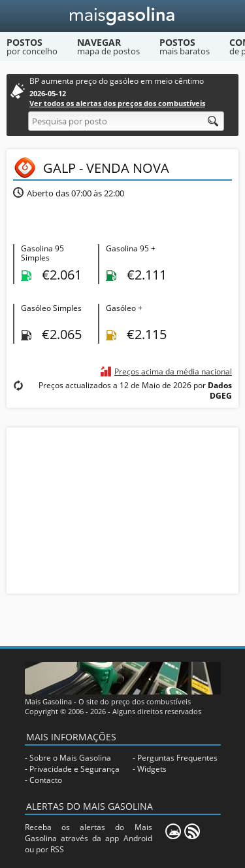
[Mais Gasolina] (122, 16)
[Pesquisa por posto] (126, 121)
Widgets (152, 769)
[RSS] (192, 831)
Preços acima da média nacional (173, 371)
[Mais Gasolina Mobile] (173, 831)
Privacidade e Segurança (74, 769)
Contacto (46, 780)
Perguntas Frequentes (177, 758)
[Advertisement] (123, 509)
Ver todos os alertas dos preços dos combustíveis (117, 103)
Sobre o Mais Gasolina (70, 758)
